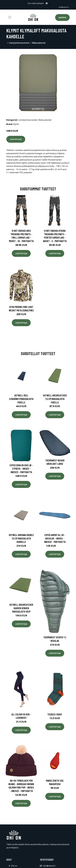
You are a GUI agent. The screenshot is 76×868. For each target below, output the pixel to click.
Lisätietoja (16, 139)
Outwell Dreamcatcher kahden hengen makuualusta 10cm (21, 608)
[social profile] (47, 3)
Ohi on (14, 866)
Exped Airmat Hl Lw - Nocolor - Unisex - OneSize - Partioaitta (55, 538)
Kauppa (62, 17)
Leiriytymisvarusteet (19, 43)
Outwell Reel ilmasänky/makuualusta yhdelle (21, 399)
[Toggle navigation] (10, 17)
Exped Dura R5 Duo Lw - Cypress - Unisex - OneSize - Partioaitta (21, 469)
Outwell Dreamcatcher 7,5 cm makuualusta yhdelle (55, 399)
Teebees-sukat (55, 714)
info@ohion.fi (63, 7)
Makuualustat (39, 43)
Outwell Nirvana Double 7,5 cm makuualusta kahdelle (21, 538)
